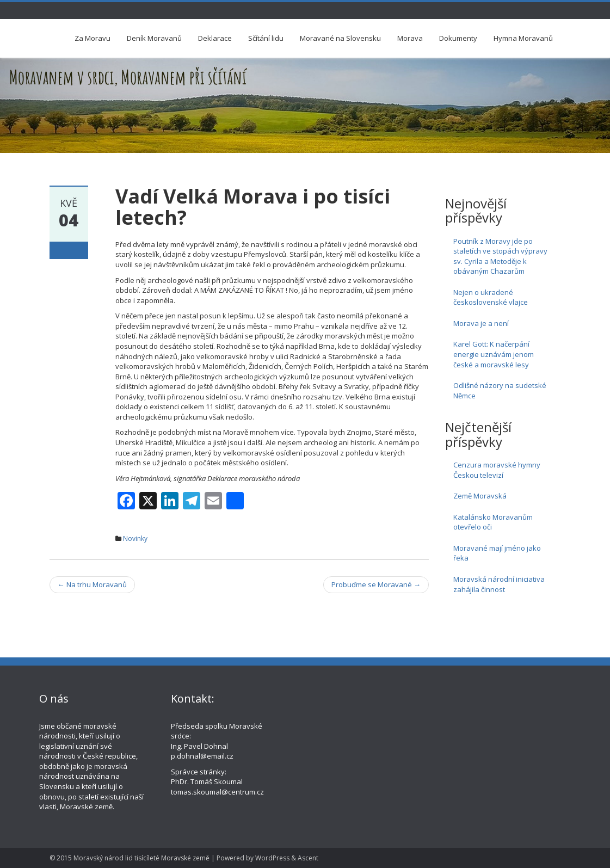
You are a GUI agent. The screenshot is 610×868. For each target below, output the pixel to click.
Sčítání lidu (266, 38)
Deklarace (215, 38)
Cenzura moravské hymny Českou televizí (497, 470)
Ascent (308, 858)
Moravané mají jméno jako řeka (497, 553)
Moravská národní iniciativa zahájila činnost (499, 584)
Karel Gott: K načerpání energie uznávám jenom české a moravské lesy (494, 354)
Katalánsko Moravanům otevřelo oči (493, 522)
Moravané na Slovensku (340, 38)
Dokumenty (458, 38)
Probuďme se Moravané (376, 584)
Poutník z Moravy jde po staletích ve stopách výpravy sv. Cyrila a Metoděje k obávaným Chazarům (500, 256)
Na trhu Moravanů (92, 584)
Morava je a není (481, 323)
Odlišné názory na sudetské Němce (500, 390)
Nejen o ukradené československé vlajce (491, 297)
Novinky (135, 538)
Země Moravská (480, 496)
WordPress (272, 858)
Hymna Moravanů (523, 38)
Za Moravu (93, 38)
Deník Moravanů (154, 38)
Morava (410, 38)
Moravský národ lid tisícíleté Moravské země (141, 858)
